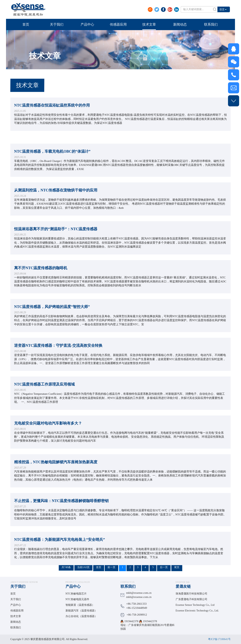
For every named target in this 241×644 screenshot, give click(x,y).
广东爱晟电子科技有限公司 (191, 599)
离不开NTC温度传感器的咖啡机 (41, 276)
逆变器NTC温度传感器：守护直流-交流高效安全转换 (58, 353)
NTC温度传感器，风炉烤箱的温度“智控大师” (52, 315)
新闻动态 (16, 622)
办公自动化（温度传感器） (81, 616)
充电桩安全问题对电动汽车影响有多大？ (48, 431)
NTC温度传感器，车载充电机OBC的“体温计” (52, 159)
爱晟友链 (183, 586)
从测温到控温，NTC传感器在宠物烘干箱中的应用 (56, 198)
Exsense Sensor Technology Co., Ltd (195, 605)
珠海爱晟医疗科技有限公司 (191, 594)
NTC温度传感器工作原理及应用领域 (44, 392)
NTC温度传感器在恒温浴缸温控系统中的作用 (52, 106)
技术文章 (16, 616)
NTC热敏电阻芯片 (76, 594)
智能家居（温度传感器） (80, 605)
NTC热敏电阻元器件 (77, 599)
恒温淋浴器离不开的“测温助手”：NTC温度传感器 (56, 237)
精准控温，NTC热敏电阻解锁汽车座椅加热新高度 (56, 470)
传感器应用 (17, 611)
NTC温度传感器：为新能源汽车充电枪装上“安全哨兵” (59, 548)
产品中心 (16, 605)
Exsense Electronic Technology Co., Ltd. (197, 611)
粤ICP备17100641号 (219, 639)
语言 (223, 9)
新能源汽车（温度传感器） (81, 611)
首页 (13, 594)
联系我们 (16, 628)
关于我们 (18, 586)
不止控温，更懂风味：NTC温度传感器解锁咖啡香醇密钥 (61, 509)
